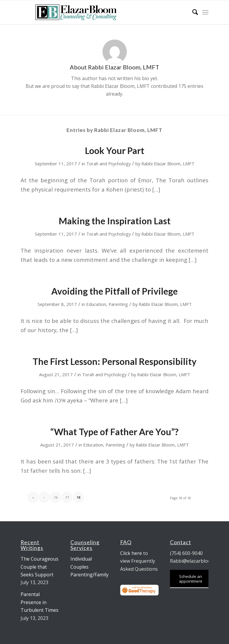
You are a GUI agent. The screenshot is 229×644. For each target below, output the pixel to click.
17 (67, 497)
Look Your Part (115, 150)
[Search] (192, 12)
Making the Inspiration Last (115, 221)
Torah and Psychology (108, 164)
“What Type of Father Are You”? (114, 432)
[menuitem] (192, 12)
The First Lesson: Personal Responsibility (114, 361)
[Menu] (205, 12)
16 (56, 497)
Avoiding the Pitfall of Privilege (114, 291)
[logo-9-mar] (77, 12)
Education (96, 304)
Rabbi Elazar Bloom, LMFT (168, 164)
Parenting (118, 304)
